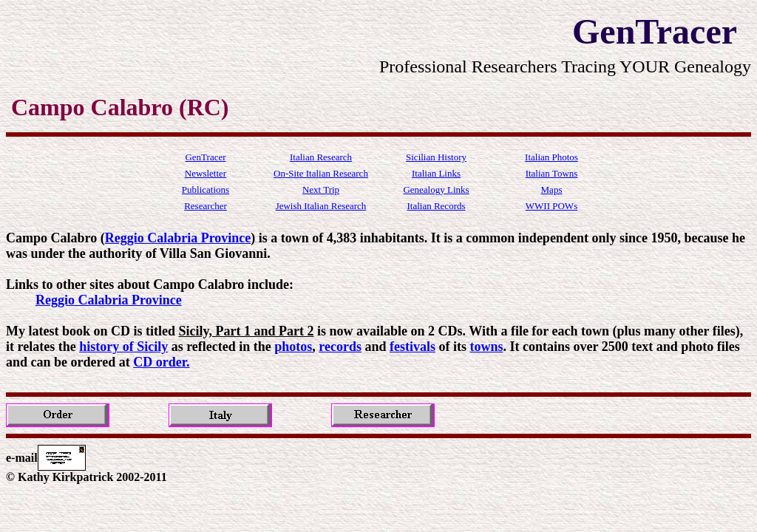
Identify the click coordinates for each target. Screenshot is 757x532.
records (340, 347)
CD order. (161, 362)
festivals (413, 347)
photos (293, 347)
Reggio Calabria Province (178, 238)
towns (487, 347)
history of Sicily (123, 347)
